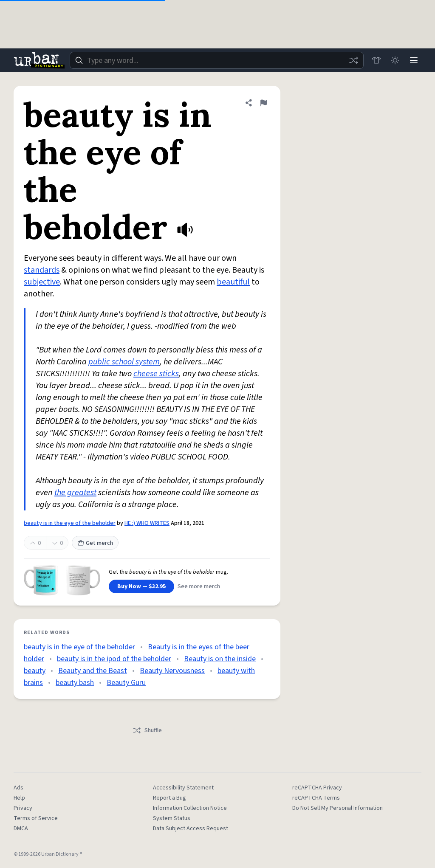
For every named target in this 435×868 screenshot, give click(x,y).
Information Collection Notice (190, 808)
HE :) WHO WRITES (147, 523)
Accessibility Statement (183, 788)
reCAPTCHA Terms (316, 798)
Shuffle (147, 730)
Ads (18, 788)
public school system (124, 362)
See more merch (199, 586)
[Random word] (353, 60)
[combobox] (217, 60)
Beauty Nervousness (172, 671)
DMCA (21, 829)
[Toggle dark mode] (395, 60)
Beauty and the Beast (93, 671)
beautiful (233, 282)
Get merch (95, 543)
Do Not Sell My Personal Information (338, 808)
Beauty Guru (126, 683)
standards (42, 270)
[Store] (376, 60)
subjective (42, 282)
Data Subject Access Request (191, 829)
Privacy (23, 808)
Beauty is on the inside (220, 659)
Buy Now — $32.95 (141, 586)
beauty (35, 671)
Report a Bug (169, 798)
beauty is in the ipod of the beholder (114, 659)
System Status (172, 818)
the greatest (75, 493)
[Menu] (414, 60)
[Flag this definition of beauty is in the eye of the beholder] (263, 103)
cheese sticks (156, 374)
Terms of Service (36, 818)
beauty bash (75, 683)
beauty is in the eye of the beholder (70, 523)
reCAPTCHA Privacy (317, 788)
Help (19, 798)
